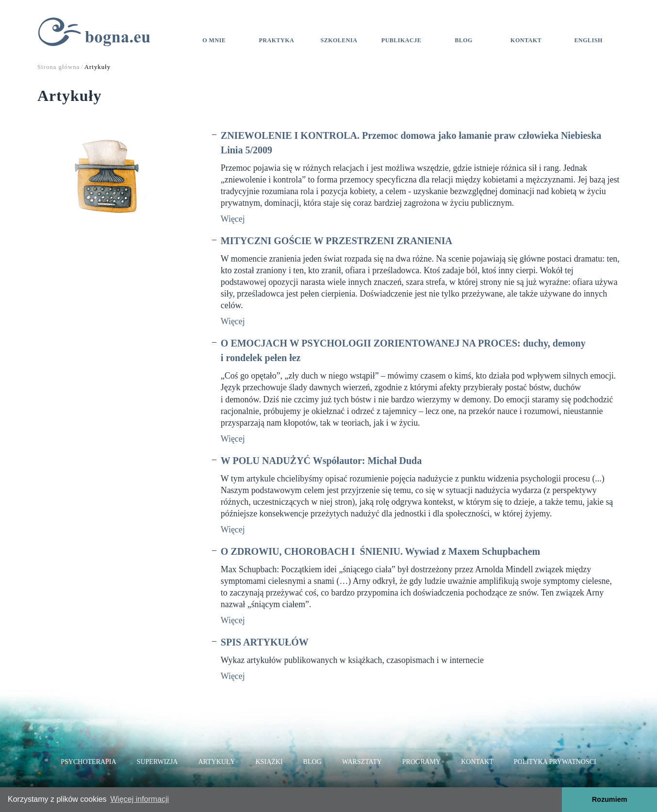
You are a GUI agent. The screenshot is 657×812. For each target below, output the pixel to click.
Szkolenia (339, 40)
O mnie (214, 40)
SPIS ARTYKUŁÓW (265, 642)
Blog (464, 40)
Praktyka (277, 40)
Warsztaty (362, 762)
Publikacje (401, 40)
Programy (421, 762)
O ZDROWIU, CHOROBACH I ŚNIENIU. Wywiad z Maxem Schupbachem (380, 551)
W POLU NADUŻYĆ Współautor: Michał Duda (321, 461)
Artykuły (216, 762)
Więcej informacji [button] (140, 799)
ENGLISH (589, 40)
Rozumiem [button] (610, 799)
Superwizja (157, 762)
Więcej (233, 219)
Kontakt (526, 40)
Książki (269, 762)
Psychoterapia (88, 762)
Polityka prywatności (555, 762)
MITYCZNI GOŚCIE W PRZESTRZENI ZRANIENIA (337, 241)
